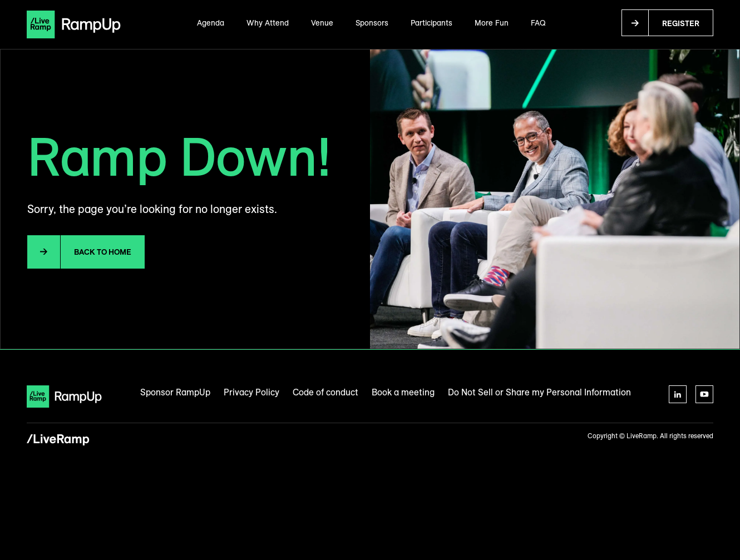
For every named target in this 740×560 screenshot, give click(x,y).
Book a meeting (403, 392)
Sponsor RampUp (175, 392)
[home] (74, 24)
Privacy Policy (251, 392)
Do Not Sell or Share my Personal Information (539, 392)
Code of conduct (325, 392)
